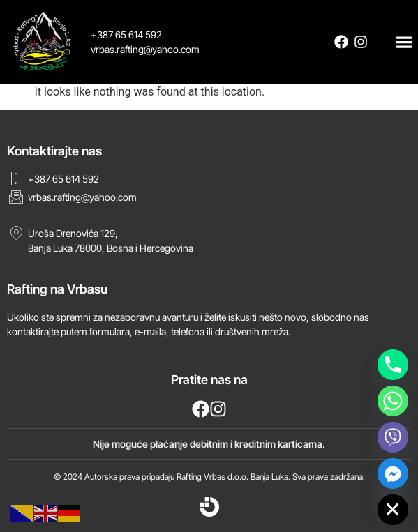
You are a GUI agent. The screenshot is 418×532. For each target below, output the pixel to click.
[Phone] (393, 365)
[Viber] (393, 437)
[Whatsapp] (393, 401)
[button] (404, 41)
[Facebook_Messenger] (393, 473)
